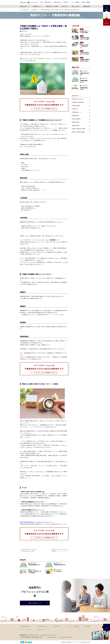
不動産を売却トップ (25, 6)
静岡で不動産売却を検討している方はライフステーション (36, 522)
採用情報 (88, 2)
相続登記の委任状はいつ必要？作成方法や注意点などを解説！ (29, 550)
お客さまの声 (64, 6)
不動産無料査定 (86, 6)
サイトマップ (41, 630)
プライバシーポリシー (27, 630)
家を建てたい (67, 2)
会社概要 (87, 626)
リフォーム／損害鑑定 (74, 626)
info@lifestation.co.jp (67, 637)
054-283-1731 (37, 637)
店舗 (42, 2)
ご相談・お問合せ (75, 6)
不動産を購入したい (58, 2)
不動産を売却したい (48, 2)
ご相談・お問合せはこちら (35, 603)
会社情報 (83, 2)
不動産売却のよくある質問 (52, 6)
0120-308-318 (26, 637)
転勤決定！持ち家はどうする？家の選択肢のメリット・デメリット (59, 550)
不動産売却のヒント (37, 6)
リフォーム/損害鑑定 (75, 2)
